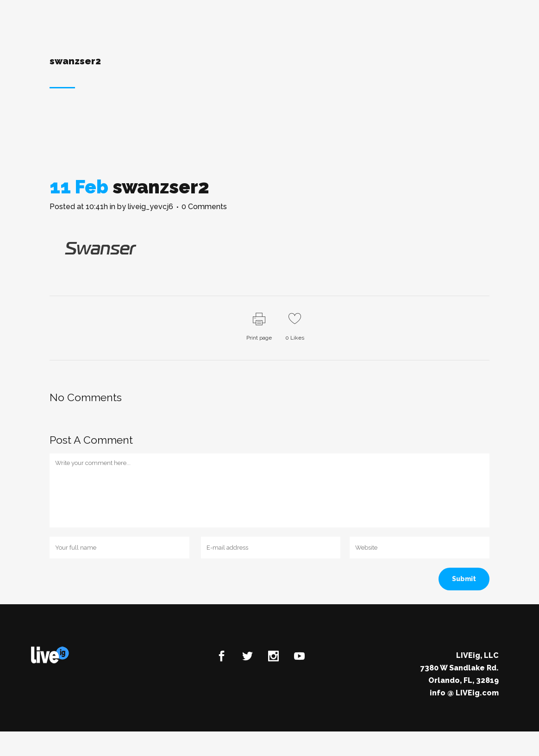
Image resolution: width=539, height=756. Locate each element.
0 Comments (204, 207)
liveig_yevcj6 (150, 207)
